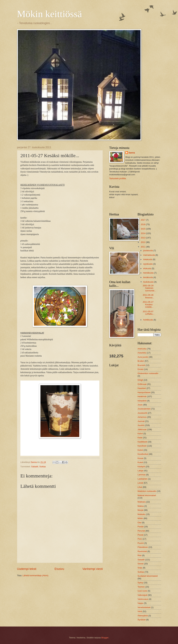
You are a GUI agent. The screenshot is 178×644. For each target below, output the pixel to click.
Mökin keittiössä (50, 14)
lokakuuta (148, 259)
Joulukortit (142, 413)
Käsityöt (141, 467)
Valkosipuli (142, 595)
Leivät (140, 483)
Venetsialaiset (144, 607)
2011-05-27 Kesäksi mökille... (148, 304)
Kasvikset (142, 446)
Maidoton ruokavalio (147, 491)
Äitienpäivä (143, 616)
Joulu (140, 405)
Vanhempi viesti (93, 569)
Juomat (141, 421)
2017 (143, 220)
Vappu (140, 603)
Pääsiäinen (143, 547)
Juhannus (142, 417)
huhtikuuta (148, 320)
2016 (143, 224)
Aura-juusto (143, 357)
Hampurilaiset (144, 392)
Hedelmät (142, 396)
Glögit (140, 380)
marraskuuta (149, 255)
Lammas (142, 475)
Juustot (141, 425)
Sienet (141, 564)
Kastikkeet (142, 442)
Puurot (141, 543)
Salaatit (35, 467)
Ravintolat (142, 551)
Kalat (140, 438)
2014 (143, 233)
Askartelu (142, 353)
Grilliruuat (142, 384)
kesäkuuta (148, 277)
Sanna (132, 153)
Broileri (141, 361)
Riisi (139, 555)
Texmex (141, 587)
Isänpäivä (142, 401)
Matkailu (141, 514)
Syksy (140, 583)
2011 (143, 247)
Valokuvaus (143, 599)
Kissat (140, 458)
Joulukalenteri (144, 409)
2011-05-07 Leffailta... (148, 313)
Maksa (141, 506)
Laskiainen (143, 479)
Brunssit (141, 365)
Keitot (140, 450)
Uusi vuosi (142, 591)
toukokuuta (149, 282)
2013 (143, 238)
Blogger (105, 638)
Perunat (141, 531)
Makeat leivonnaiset (147, 495)
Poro (140, 539)
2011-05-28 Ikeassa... (148, 296)
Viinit (140, 611)
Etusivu (59, 569)
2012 (143, 242)
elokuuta (147, 268)
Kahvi (140, 434)
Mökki (140, 518)
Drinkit (140, 369)
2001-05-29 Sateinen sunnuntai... (149, 288)
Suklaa (42, 467)
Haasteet (142, 388)
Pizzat (140, 535)
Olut (139, 523)
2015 (143, 229)
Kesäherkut (143, 454)
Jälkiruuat (142, 429)
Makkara (142, 502)
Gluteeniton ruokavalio (148, 373)
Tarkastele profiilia (118, 178)
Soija (140, 568)
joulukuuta (148, 250)
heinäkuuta (149, 273)
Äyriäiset (142, 620)
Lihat (140, 487)
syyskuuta (148, 264)
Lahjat (140, 471)
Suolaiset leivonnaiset (148, 576)
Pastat (141, 527)
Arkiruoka (142, 349)
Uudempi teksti (27, 569)
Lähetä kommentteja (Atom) (36, 575)
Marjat (140, 510)
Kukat (140, 462)
